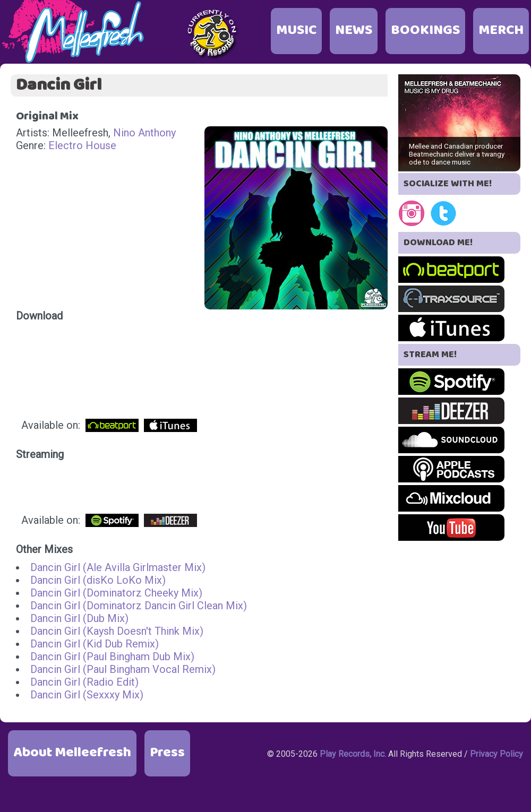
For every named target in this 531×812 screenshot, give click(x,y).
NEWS (354, 31)
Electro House (82, 145)
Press (167, 753)
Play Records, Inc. (353, 754)
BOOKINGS (425, 31)
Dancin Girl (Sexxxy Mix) (87, 695)
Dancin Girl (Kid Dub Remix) (95, 644)
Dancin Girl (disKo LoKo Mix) (98, 580)
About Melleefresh (72, 753)
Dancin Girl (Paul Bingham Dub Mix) (112, 656)
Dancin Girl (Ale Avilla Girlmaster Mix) (118, 567)
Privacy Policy (496, 754)
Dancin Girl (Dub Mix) (79, 618)
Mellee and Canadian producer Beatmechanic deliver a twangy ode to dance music (457, 154)
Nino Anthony (144, 133)
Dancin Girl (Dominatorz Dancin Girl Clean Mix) (139, 606)
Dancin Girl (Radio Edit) (84, 682)
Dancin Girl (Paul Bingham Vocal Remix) (123, 669)
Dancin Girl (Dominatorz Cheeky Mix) (116, 593)
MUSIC (296, 31)
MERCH (501, 31)
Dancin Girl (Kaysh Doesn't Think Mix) (117, 631)
